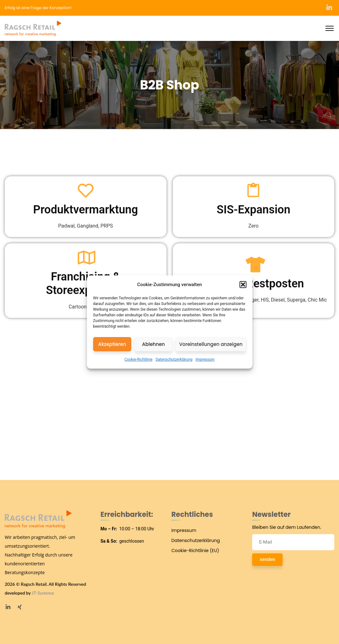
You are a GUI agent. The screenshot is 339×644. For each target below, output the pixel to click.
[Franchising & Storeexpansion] (86, 257)
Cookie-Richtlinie (138, 359)
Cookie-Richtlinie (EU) (195, 551)
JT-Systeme (43, 593)
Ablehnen (153, 344)
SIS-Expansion (253, 210)
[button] (243, 285)
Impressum (205, 359)
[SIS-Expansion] (253, 190)
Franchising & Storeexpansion (86, 283)
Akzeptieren (112, 344)
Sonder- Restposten (254, 284)
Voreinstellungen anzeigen (211, 344)
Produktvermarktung (85, 210)
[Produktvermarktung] (86, 190)
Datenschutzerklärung (174, 359)
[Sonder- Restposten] (253, 264)
